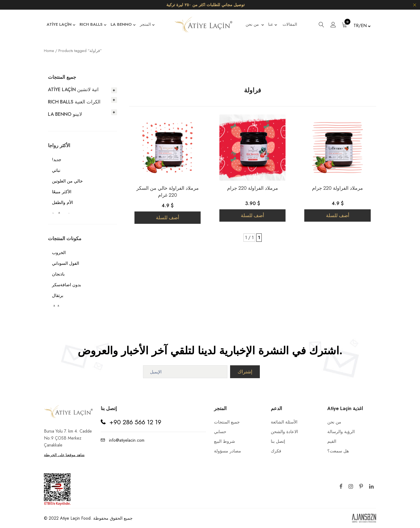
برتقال (58, 295)
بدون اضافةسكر (66, 285)
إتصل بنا (278, 441)
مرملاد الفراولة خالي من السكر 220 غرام (168, 192)
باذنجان (58, 274)
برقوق (57, 306)
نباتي (56, 170)
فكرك (276, 451)
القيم (332, 441)
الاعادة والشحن (284, 432)
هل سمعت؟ (338, 451)
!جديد (57, 160)
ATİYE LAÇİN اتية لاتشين (73, 90)
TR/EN (362, 26)
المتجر (147, 25)
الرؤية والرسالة (341, 432)
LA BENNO (123, 25)
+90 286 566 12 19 (135, 422)
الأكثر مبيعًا (62, 192)
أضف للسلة (168, 218)
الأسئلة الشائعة (284, 422)
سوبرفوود (61, 213)
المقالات (290, 24)
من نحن (255, 25)
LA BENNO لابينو (65, 114)
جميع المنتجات (227, 422)
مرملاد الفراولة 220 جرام (253, 188)
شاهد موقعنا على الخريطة (64, 455)
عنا (273, 25)
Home (49, 51)
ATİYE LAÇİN (61, 25)
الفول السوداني (65, 263)
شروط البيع (224, 441)
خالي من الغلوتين (67, 181)
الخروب (59, 253)
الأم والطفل (62, 202)
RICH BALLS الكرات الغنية (74, 102)
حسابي (220, 432)
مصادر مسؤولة (228, 451)
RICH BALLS (93, 25)
